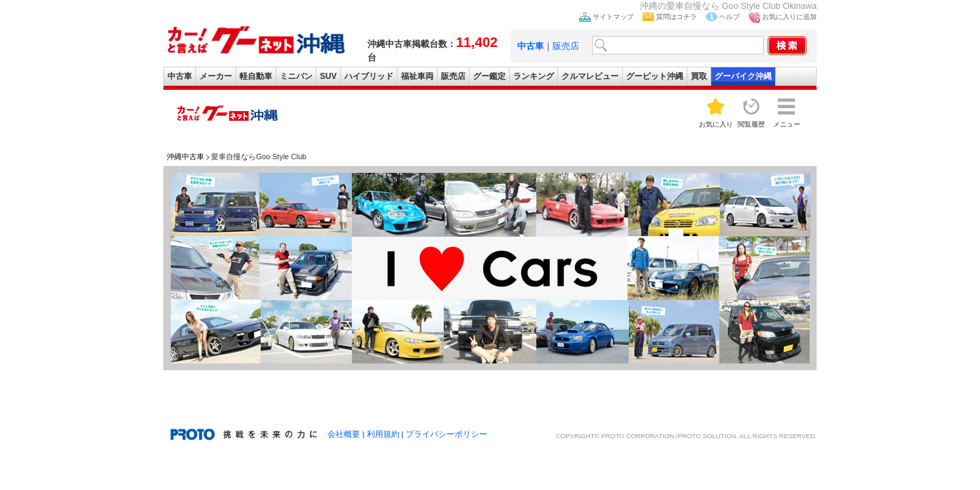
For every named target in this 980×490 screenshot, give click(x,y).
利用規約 (383, 434)
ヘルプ (730, 17)
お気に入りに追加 (789, 17)
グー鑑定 (489, 76)
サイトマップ (613, 17)
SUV (328, 76)
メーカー (216, 76)
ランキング (534, 76)
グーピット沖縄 (655, 76)
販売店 (566, 46)
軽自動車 (256, 76)
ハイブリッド (369, 76)
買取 (699, 76)
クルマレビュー (590, 76)
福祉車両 (417, 76)
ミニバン (296, 76)
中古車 (180, 76)
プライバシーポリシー (446, 434)
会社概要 (344, 434)
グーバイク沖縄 (743, 76)
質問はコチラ (676, 17)
